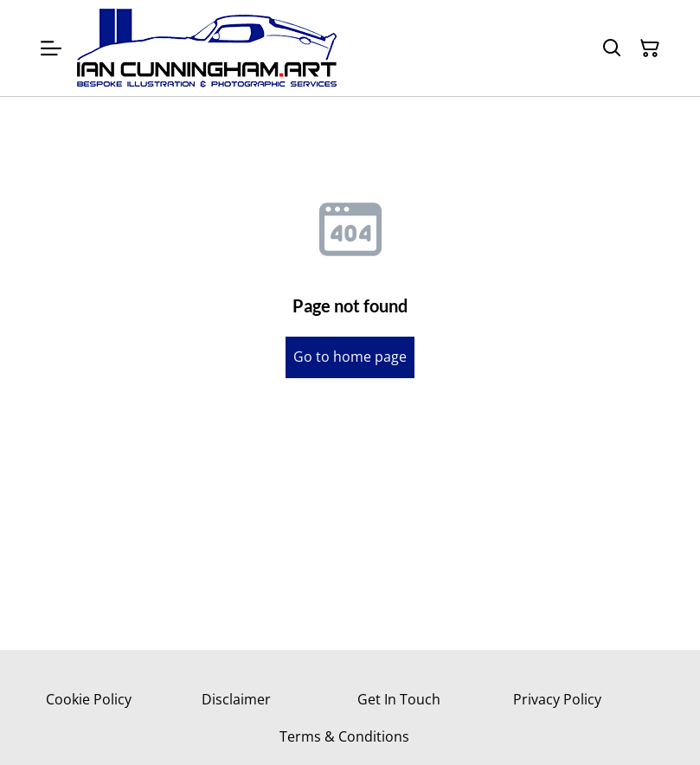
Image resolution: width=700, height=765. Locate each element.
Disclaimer (236, 699)
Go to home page (350, 357)
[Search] (612, 48)
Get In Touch (399, 699)
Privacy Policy (557, 699)
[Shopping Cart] (650, 48)
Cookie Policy (89, 699)
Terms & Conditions (344, 736)
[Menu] (51, 48)
